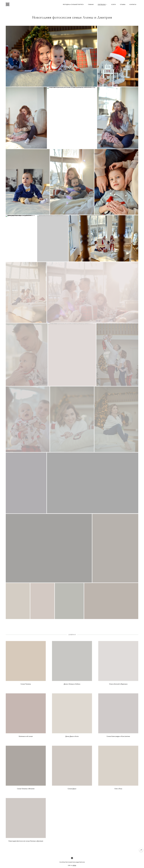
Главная (91, 4)
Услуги (114, 4)
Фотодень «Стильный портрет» (73, 4)
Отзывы (123, 4)
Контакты (133, 4)
